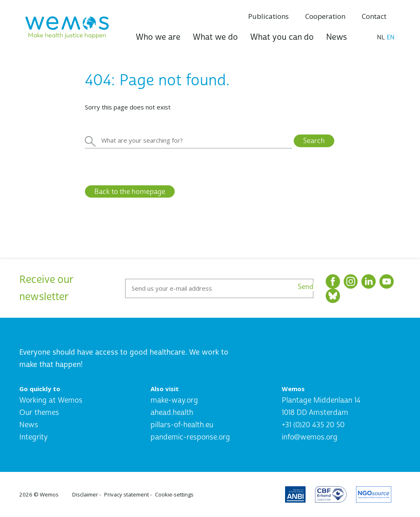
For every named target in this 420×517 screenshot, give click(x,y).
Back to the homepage (130, 192)
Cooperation (325, 16)
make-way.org (174, 400)
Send (306, 287)
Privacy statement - (128, 494)
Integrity (33, 437)
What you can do (282, 37)
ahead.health (172, 413)
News (337, 37)
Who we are (158, 37)
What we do (215, 37)
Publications (268, 16)
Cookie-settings (174, 494)
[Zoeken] (188, 141)
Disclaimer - (87, 494)
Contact (374, 16)
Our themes (39, 413)
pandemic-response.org (190, 437)
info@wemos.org (310, 437)
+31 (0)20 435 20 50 (313, 425)
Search (314, 141)
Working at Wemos (51, 400)
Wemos (49, 494)
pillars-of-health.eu (182, 425)
